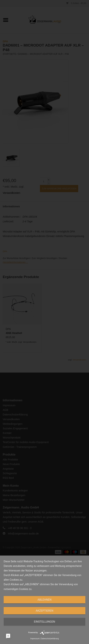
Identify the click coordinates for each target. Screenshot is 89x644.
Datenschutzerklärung (50, 639)
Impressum (35, 639)
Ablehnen (44, 600)
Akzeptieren (44, 611)
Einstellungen (44, 622)
